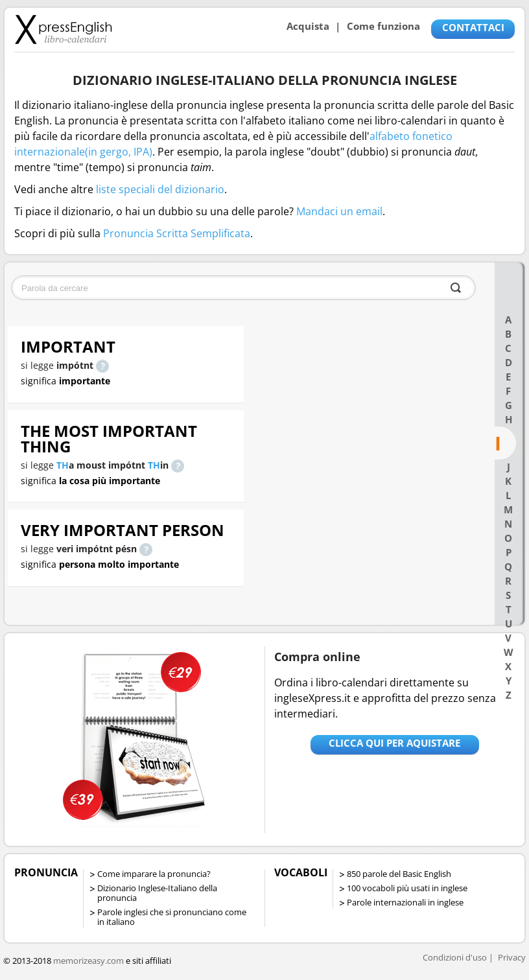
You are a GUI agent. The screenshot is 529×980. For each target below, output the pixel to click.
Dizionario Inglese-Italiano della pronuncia (157, 893)
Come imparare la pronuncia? (154, 874)
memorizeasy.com (88, 961)
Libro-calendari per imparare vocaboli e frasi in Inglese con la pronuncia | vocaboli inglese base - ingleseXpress (63, 29)
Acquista (308, 26)
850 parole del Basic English (399, 874)
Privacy (512, 957)
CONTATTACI (473, 27)
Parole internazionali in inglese (405, 902)
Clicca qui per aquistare (394, 743)
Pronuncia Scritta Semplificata (177, 233)
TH (63, 465)
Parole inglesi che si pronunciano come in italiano (172, 917)
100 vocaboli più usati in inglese (407, 888)
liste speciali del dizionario (160, 189)
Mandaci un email (339, 211)
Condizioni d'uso (455, 957)
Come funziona (383, 26)
